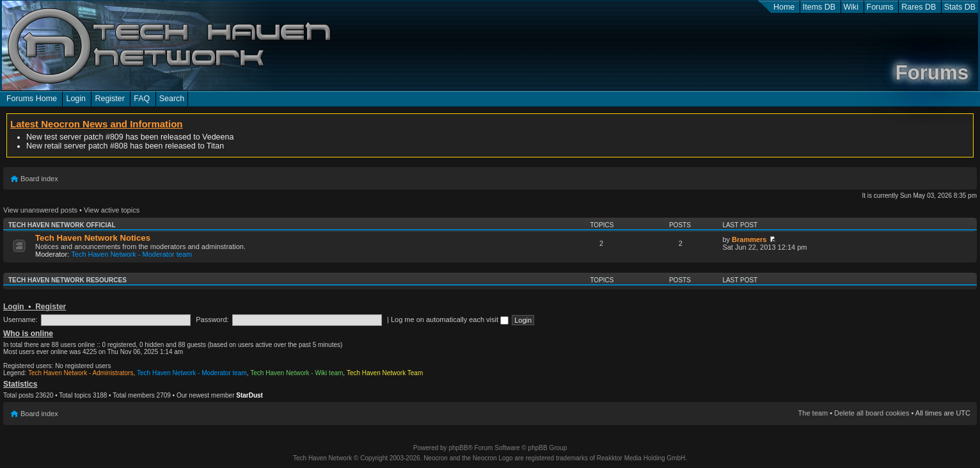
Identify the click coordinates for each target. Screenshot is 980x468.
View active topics (112, 210)
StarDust (249, 395)
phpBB (458, 448)
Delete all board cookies (872, 413)
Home (784, 7)
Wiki (851, 7)
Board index (39, 179)
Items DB (819, 7)
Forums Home (32, 99)
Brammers (749, 239)
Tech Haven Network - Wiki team (296, 373)
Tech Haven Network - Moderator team (131, 254)
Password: (212, 319)
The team (813, 413)
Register (109, 99)
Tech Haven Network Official (62, 225)
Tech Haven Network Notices (93, 238)
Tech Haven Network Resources (67, 280)
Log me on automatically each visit (450, 319)
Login (76, 99)
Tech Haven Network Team (385, 373)
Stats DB (960, 7)
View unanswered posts (40, 210)
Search (172, 99)
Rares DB (919, 7)
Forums (880, 7)
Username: (20, 319)
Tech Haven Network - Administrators (81, 373)
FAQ (142, 99)
